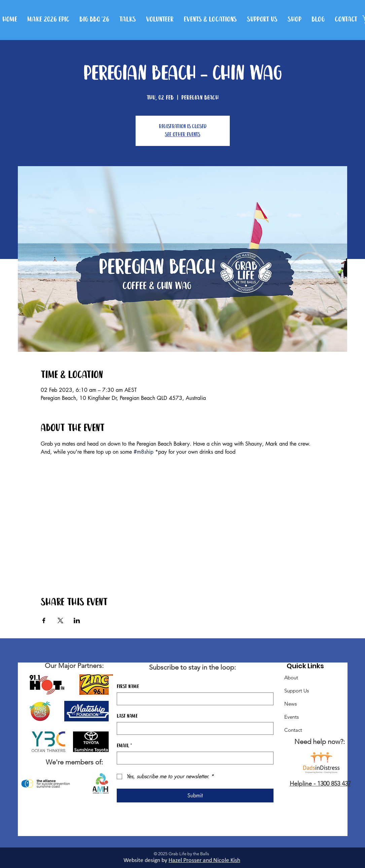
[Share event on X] (60, 620)
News (290, 704)
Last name (127, 716)
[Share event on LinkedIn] (77, 620)
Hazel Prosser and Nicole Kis (203, 860)
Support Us (297, 691)
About (291, 677)
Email (124, 746)
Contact (293, 730)
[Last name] (193, 728)
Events (291, 717)
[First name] (193, 699)
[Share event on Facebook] (44, 620)
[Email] (193, 758)
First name (128, 687)
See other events (182, 135)
